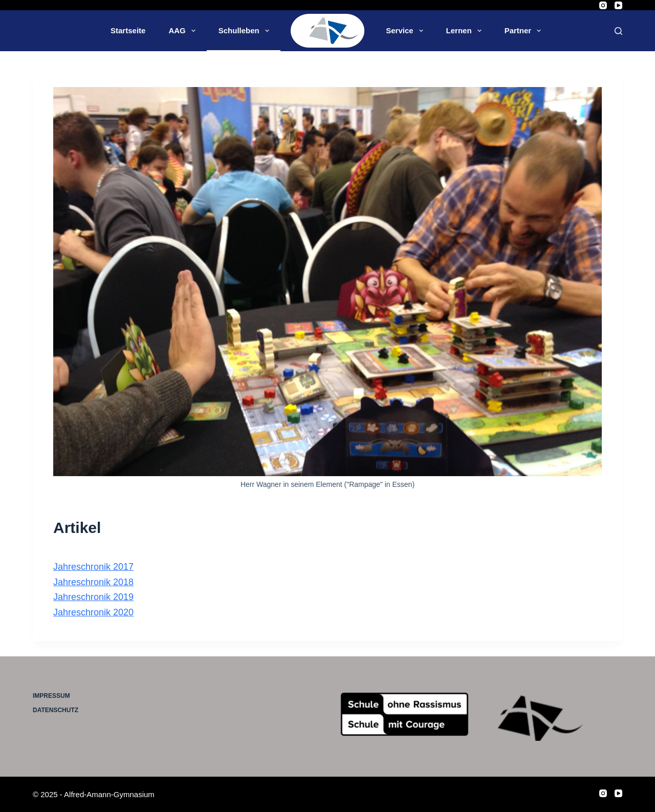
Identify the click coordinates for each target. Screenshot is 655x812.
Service (406, 31)
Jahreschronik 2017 (93, 567)
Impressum (51, 696)
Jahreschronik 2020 (93, 612)
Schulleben (246, 31)
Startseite (128, 30)
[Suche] (618, 31)
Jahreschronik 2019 (93, 597)
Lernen (466, 31)
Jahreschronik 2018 (93, 582)
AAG (184, 31)
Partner (525, 31)
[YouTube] (618, 5)
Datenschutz (56, 710)
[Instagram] (603, 5)
